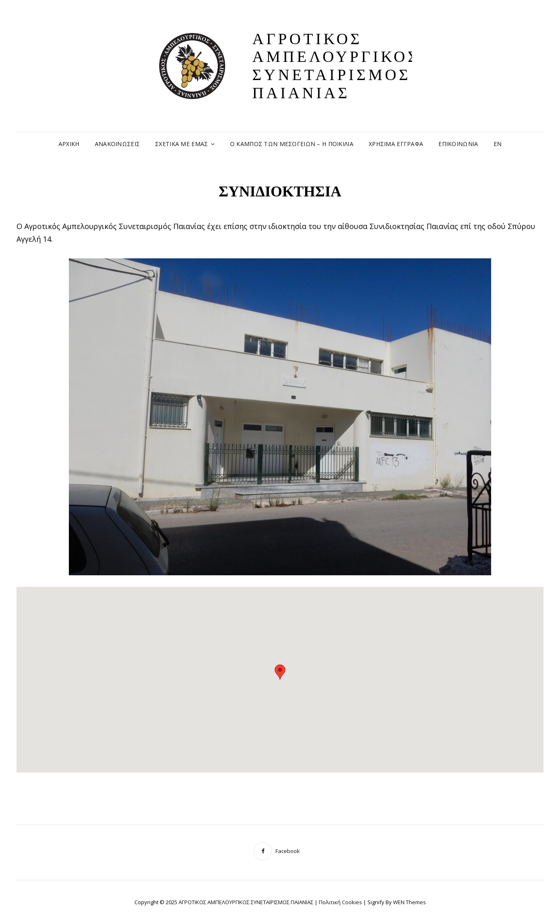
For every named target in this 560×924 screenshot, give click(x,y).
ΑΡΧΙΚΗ (69, 144)
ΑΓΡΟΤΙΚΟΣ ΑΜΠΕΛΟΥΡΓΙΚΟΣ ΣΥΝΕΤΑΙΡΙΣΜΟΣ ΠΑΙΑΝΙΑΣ (336, 66)
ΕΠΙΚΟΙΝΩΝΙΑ (458, 144)
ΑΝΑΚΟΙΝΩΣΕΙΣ (117, 144)
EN (498, 144)
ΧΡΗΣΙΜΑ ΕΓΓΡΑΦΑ (396, 144)
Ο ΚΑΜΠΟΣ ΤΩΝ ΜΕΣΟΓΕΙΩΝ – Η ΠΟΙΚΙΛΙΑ (292, 144)
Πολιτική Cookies (340, 902)
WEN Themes (409, 902)
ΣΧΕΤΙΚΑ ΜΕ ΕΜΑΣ (181, 144)
